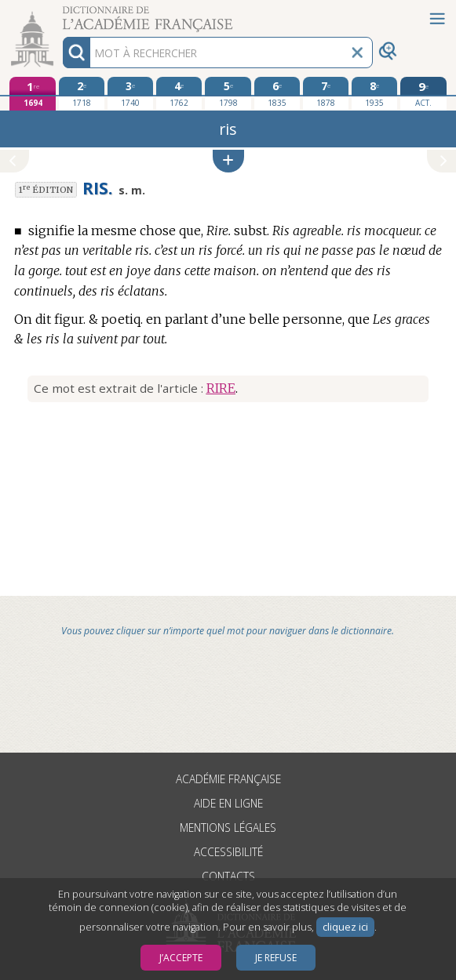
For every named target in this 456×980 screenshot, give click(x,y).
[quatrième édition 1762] (179, 93)
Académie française (228, 779)
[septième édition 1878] (326, 93)
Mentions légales (228, 828)
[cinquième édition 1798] (228, 93)
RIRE (221, 388)
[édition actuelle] (423, 94)
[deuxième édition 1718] (82, 93)
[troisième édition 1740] (130, 93)
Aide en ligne (228, 803)
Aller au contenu (61, 14)
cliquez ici (345, 927)
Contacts (228, 876)
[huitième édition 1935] (374, 93)
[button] (228, 161)
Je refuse (276, 958)
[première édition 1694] (32, 94)
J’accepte (181, 958)
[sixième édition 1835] (277, 93)
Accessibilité (228, 852)
